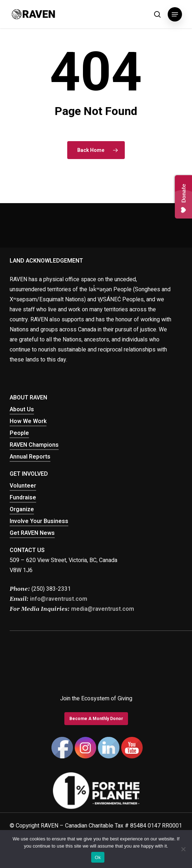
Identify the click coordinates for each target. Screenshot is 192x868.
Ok (98, 857)
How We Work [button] (28, 421)
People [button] (19, 433)
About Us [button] (22, 409)
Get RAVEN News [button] (32, 533)
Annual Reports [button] (30, 457)
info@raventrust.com (59, 599)
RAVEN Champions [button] (34, 445)
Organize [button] (22, 509)
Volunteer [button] (23, 486)
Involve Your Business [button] (39, 521)
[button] (175, 14)
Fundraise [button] (23, 498)
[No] (183, 849)
